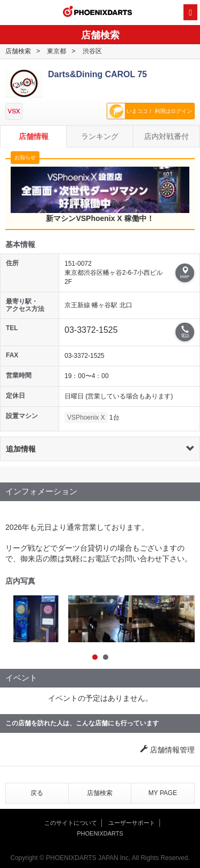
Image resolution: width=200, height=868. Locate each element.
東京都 (57, 51)
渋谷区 (92, 51)
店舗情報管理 (167, 750)
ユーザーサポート (132, 823)
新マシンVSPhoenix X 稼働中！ (100, 194)
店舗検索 (18, 51)
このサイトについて (71, 823)
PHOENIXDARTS (98, 13)
